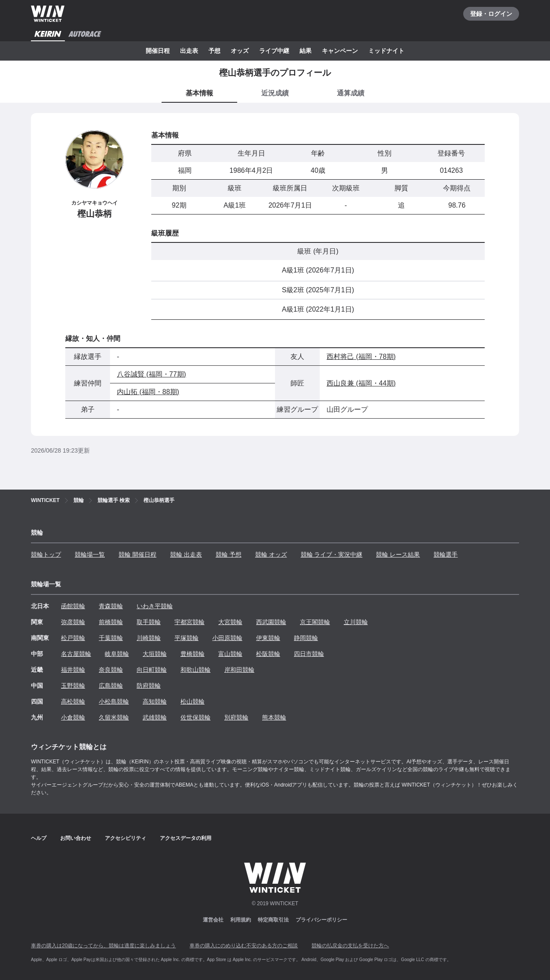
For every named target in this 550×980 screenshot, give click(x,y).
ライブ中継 (274, 51)
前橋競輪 (111, 622)
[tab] (275, 94)
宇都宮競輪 (189, 622)
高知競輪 (155, 701)
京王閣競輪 (315, 622)
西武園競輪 (271, 622)
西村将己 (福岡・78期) (361, 357)
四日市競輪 (309, 654)
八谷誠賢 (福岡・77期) (151, 374)
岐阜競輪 (117, 654)
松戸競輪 (73, 638)
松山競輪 (192, 701)
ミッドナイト (386, 51)
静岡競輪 (306, 638)
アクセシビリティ (125, 838)
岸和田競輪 (239, 670)
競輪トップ (46, 554)
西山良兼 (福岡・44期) (361, 383)
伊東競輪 (268, 638)
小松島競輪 (114, 701)
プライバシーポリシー (321, 920)
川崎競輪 (149, 638)
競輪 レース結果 (398, 554)
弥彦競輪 (73, 622)
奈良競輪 (111, 670)
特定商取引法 (273, 920)
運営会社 (213, 920)
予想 (214, 51)
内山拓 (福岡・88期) (148, 392)
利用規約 (241, 920)
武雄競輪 (155, 717)
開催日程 (158, 51)
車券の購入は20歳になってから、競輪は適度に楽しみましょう (103, 946)
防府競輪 (149, 686)
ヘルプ (39, 838)
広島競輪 (111, 686)
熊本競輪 (274, 717)
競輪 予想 (229, 554)
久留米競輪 (114, 717)
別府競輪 (236, 717)
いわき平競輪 (155, 606)
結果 (306, 51)
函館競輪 (73, 606)
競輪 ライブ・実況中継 (332, 554)
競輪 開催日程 (137, 554)
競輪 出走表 (186, 554)
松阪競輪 (268, 654)
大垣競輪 (155, 654)
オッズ (240, 51)
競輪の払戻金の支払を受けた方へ (350, 946)
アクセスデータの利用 (186, 838)
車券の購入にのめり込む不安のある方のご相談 (244, 946)
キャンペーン (340, 51)
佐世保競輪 (196, 717)
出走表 (189, 51)
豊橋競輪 (192, 654)
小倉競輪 (73, 717)
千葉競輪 (111, 638)
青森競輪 (111, 606)
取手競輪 (149, 622)
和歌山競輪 (196, 670)
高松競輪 (73, 701)
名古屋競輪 (76, 654)
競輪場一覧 (90, 554)
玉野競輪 (73, 686)
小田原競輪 (227, 638)
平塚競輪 (186, 638)
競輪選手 (446, 554)
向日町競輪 (152, 670)
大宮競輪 (230, 622)
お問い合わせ (76, 838)
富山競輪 (230, 654)
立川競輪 (356, 622)
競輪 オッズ (271, 554)
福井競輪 (73, 670)
